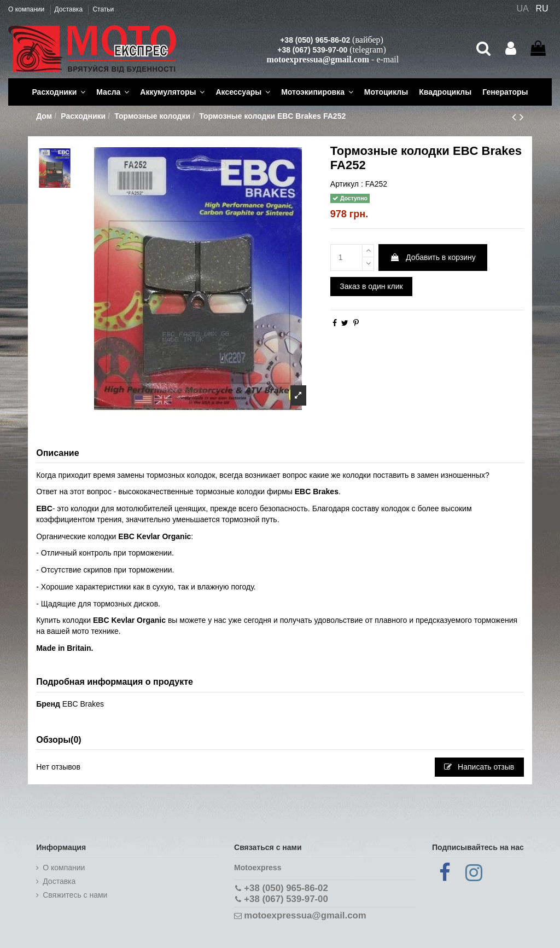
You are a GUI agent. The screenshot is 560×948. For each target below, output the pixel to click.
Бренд (48, 704)
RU (542, 8)
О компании (27, 9)
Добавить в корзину (433, 257)
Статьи (103, 9)
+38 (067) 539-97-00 (312, 50)
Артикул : (347, 184)
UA (522, 8)
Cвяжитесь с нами (75, 895)
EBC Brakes (83, 704)
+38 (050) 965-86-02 (315, 40)
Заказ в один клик (371, 286)
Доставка (70, 9)
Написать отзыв (479, 767)
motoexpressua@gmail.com (318, 59)
